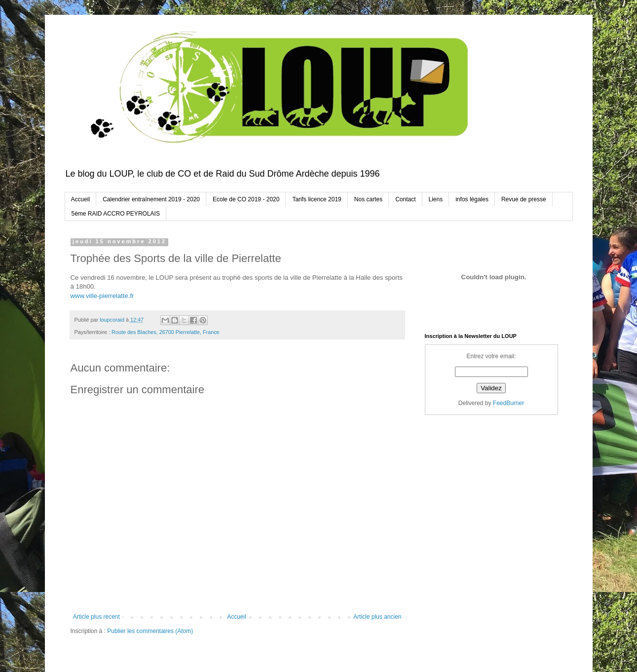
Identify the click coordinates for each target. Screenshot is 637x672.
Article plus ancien (377, 617)
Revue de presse (524, 199)
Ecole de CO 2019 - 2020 (246, 199)
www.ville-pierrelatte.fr (102, 296)
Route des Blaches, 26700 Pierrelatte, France (165, 332)
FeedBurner (508, 403)
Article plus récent (96, 617)
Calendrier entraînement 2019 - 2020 (151, 199)
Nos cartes (368, 199)
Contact (405, 199)
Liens (436, 199)
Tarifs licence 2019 (317, 199)
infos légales (472, 199)
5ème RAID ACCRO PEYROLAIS (116, 214)
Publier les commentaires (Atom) (150, 631)
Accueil (81, 199)
